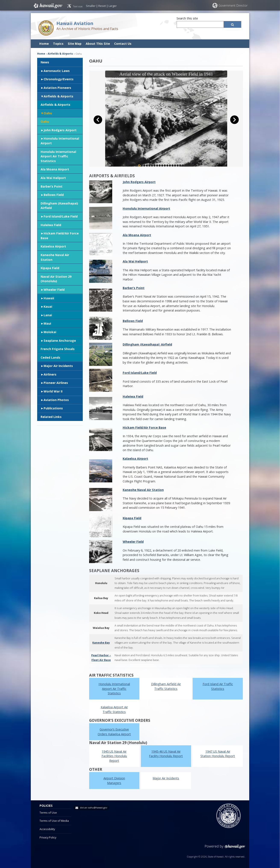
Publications (53, 408)
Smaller (91, 6)
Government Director (233, 5)
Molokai (50, 332)
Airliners (50, 374)
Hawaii (49, 298)
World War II (53, 391)
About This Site (98, 44)
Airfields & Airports (58, 96)
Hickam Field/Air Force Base (60, 236)
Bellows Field (54, 195)
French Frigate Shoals (58, 349)
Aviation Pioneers (57, 88)
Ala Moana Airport (55, 169)
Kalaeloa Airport (53, 246)
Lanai (48, 315)
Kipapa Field (50, 268)
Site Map (75, 44)
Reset (102, 6)
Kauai (48, 306)
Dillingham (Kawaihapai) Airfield (59, 206)
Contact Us (123, 44)
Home (44, 44)
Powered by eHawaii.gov (225, 848)
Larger (113, 6)
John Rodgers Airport (60, 130)
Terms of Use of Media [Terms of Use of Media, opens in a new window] (54, 821)
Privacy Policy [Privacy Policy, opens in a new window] (48, 837)
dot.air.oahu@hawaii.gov (94, 808)
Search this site (187, 18)
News (45, 62)
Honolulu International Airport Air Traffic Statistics (58, 156)
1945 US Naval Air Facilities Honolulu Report (114, 756)
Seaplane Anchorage (60, 341)
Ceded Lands (50, 357)
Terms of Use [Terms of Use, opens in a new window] (48, 813)
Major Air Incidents (58, 366)
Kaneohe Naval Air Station (55, 257)
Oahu (48, 113)
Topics (58, 44)
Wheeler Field (54, 290)
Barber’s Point (52, 186)
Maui (47, 323)
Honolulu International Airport (60, 141)
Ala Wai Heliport (53, 178)
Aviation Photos (56, 400)
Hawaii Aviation (75, 23)
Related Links (51, 417)
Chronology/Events (59, 79)
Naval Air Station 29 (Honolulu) (56, 279)
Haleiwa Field (51, 225)
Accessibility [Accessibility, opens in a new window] (47, 829)
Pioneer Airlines (56, 383)
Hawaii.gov (48, 6)
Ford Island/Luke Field (61, 216)
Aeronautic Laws (57, 71)
